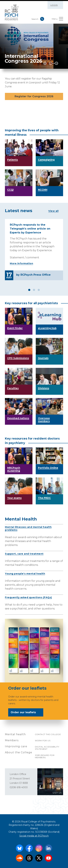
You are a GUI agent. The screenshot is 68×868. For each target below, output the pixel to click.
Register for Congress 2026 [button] (34, 96)
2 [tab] (34, 290)
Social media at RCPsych (34, 836)
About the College (19, 752)
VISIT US (57, 793)
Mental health (15, 734)
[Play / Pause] (45, 63)
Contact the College (48, 734)
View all (53, 211)
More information (21, 263)
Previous (51, 63)
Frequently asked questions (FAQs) (28, 597)
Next (56, 63)
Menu (57, 19)
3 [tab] (39, 290)
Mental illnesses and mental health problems (28, 528)
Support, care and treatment (24, 554)
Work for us (43, 741)
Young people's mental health (25, 574)
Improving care (16, 746)
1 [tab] (29, 290)
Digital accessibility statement (47, 748)
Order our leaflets (26, 713)
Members (12, 740)
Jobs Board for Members (45, 756)
